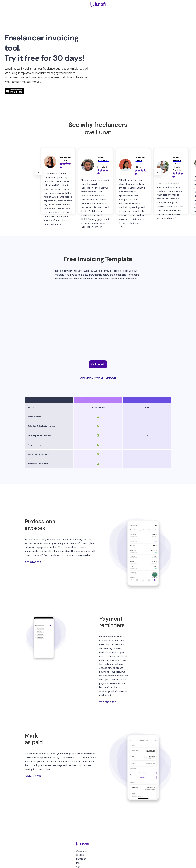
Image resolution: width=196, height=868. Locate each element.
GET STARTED (33, 562)
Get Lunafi (98, 364)
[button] (38, 172)
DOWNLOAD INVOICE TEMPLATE (98, 378)
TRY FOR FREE (108, 702)
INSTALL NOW (33, 776)
